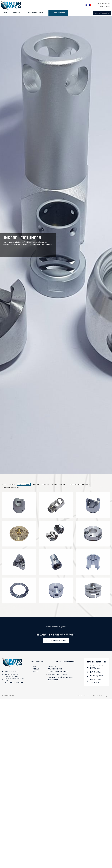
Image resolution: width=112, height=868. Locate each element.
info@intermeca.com (104, 4)
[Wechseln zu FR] (90, 5)
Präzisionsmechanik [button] (24, 484)
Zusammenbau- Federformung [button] (11, 487)
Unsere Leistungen (58, 13)
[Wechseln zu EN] (86, 5)
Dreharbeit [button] (12, 484)
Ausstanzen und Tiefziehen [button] (59, 484)
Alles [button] (4, 484)
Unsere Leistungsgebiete (36, 13)
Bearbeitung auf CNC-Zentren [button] (41, 484)
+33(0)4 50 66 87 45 (105, 7)
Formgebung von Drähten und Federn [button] (80, 484)
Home (5, 13)
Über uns (17, 13)
